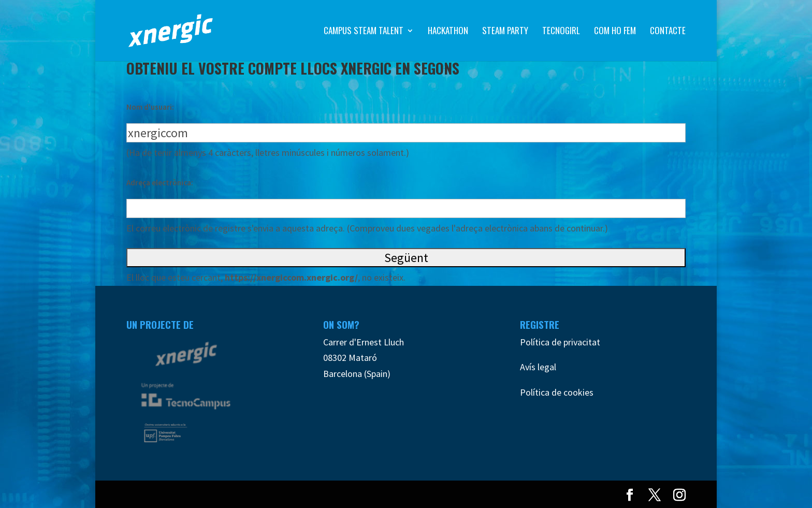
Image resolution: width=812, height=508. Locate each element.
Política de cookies (557, 392)
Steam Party (505, 32)
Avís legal (538, 367)
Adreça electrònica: (160, 183)
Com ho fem (615, 32)
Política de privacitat (560, 342)
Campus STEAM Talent (364, 32)
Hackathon (448, 32)
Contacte (668, 32)
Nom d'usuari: (150, 107)
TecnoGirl (561, 32)
